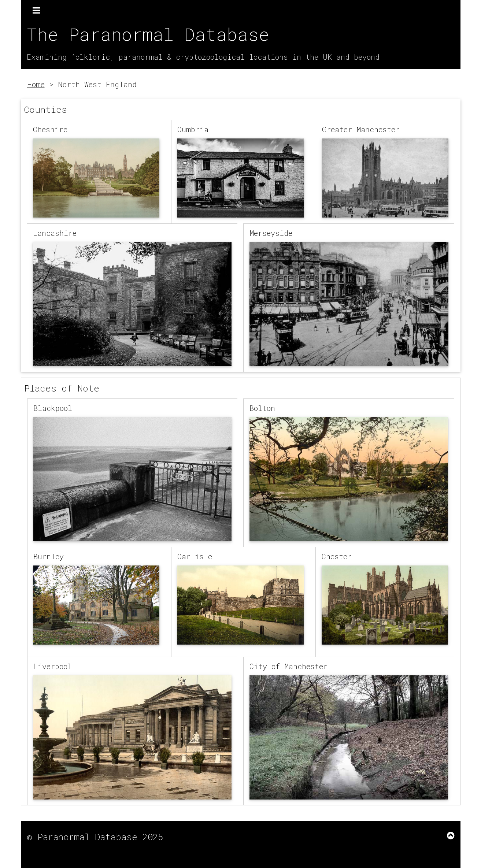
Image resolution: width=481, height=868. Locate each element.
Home (36, 84)
